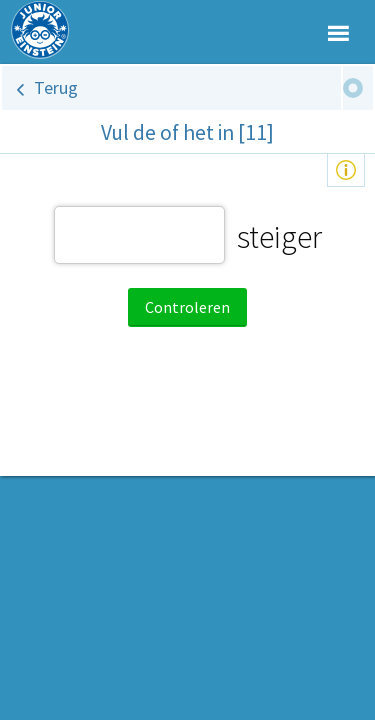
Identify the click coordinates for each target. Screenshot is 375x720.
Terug (56, 87)
